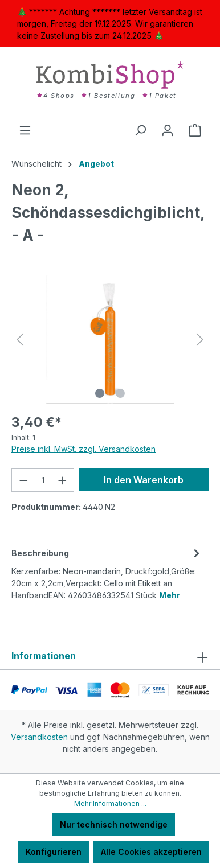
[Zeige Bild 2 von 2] (120, 393)
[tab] (107, 573)
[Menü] (25, 130)
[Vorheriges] (20, 340)
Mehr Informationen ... (110, 803)
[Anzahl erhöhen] (63, 480)
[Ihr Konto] (168, 130)
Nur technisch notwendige (114, 824)
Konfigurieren (54, 852)
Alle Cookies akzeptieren (151, 852)
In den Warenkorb (144, 480)
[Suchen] (140, 130)
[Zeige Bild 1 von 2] (100, 393)
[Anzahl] (43, 480)
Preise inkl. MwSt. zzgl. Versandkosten (83, 449)
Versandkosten (39, 737)
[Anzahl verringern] (23, 480)
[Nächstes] (200, 340)
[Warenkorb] (195, 130)
